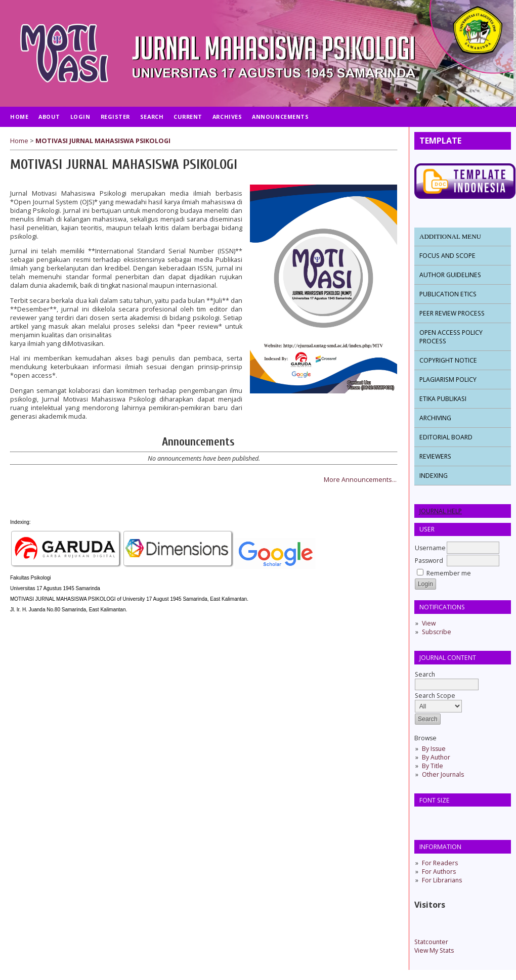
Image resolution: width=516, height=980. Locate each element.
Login (80, 117)
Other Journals (443, 774)
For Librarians (442, 880)
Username (430, 548)
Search (447, 679)
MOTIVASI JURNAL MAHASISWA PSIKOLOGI (103, 141)
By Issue (434, 749)
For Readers (440, 863)
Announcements (280, 117)
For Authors (439, 872)
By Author (436, 757)
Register (115, 117)
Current (188, 117)
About (49, 117)
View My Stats (434, 950)
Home (19, 117)
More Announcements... (360, 480)
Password (429, 561)
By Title (433, 766)
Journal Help (441, 511)
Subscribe (437, 632)
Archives (227, 117)
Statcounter (431, 942)
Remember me (449, 573)
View (429, 623)
